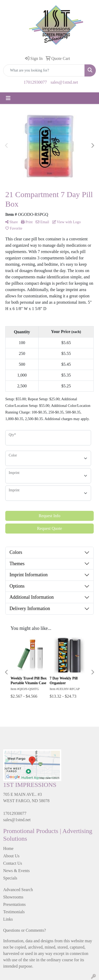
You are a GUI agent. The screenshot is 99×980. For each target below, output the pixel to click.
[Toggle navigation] (8, 98)
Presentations (14, 904)
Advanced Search (18, 890)
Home (8, 848)
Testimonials (14, 912)
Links (8, 919)
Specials (10, 878)
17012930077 (35, 82)
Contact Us (13, 863)
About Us (11, 856)
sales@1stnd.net (64, 82)
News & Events (16, 871)
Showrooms (13, 897)
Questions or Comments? (25, 930)
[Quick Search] (44, 70)
